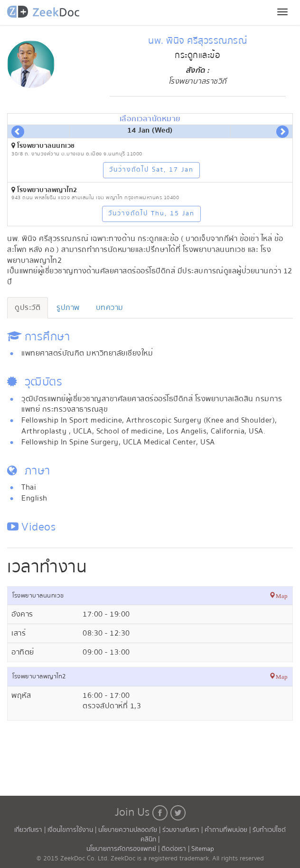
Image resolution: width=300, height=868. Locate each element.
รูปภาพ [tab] (68, 308)
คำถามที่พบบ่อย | (229, 830)
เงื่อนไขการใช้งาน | (73, 830)
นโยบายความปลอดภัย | (130, 830)
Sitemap (203, 849)
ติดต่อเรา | (176, 849)
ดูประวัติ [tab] (28, 308)
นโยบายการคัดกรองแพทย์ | (124, 849)
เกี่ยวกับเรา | (31, 830)
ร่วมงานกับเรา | (183, 830)
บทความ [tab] (110, 308)
